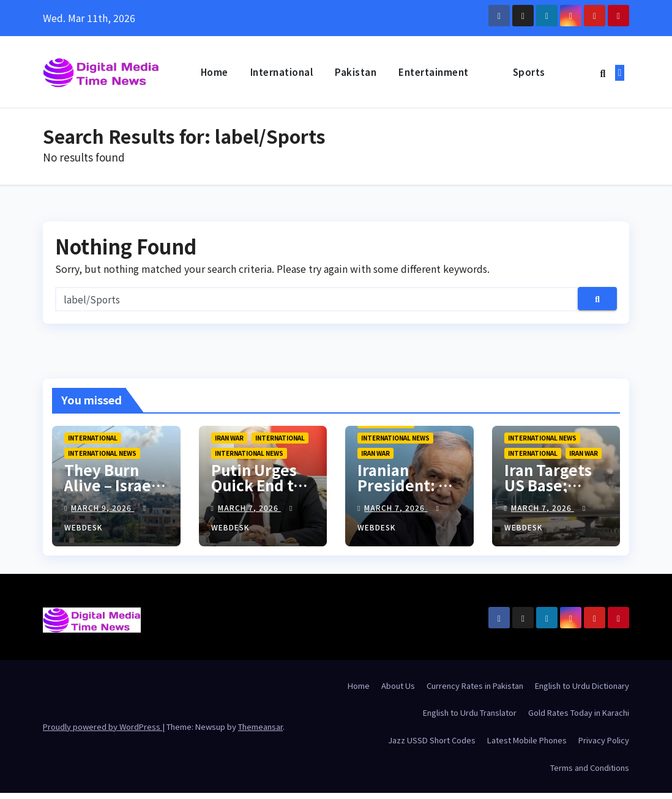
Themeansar (260, 728)
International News (102, 454)
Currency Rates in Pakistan (475, 687)
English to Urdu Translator (470, 714)
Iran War (229, 439)
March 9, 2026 (103, 509)
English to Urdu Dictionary (582, 687)
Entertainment (434, 72)
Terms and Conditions (590, 769)
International (282, 72)
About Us (398, 687)
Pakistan (356, 72)
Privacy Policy (604, 741)
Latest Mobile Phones (527, 741)
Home (215, 72)
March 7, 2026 (249, 509)
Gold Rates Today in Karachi (579, 714)
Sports (529, 72)
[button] (603, 73)
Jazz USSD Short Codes (432, 741)
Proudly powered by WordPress (103, 728)
